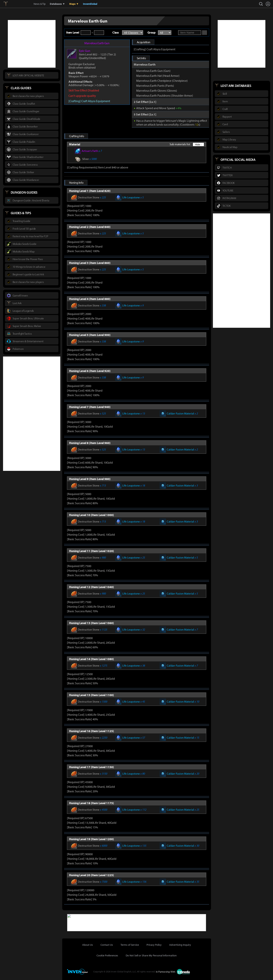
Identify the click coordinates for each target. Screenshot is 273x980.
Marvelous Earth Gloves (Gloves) (157, 91)
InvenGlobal (90, 4)
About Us (88, 944)
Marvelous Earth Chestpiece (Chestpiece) (162, 81)
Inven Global (20, 4)
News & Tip (40, 4)
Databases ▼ (57, 4)
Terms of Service (130, 944)
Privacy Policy (154, 944)
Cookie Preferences (107, 955)
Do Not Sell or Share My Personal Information (151, 955)
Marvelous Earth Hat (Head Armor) (158, 76)
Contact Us (107, 944)
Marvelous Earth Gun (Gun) (153, 71)
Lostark (8, 4)
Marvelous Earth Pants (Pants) (155, 86)
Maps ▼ (74, 4)
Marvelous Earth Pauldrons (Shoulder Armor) (165, 95)
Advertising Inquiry (180, 944)
